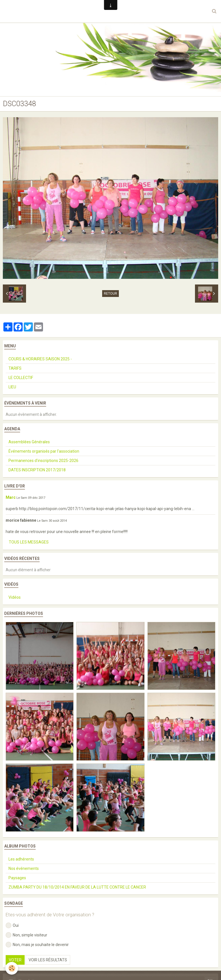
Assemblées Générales (29, 442)
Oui (12, 925)
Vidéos (15, 597)
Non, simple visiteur (26, 935)
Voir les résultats (48, 960)
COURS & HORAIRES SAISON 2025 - (40, 359)
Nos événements (24, 868)
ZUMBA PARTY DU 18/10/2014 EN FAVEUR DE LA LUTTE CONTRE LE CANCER (77, 887)
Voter (15, 960)
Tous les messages (29, 542)
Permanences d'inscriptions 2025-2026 (43, 461)
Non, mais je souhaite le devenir (37, 945)
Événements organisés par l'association (44, 451)
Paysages (17, 878)
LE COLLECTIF (21, 378)
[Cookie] (12, 968)
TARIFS (15, 368)
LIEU (12, 387)
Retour (110, 294)
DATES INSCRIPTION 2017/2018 (37, 470)
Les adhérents (21, 859)
